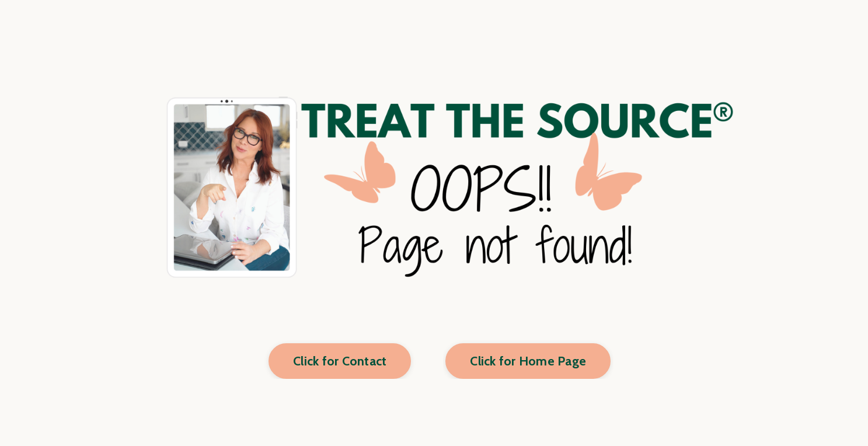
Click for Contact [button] (340, 361)
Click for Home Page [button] (528, 361)
